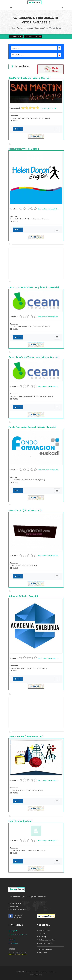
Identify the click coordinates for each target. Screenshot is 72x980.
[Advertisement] (36, 263)
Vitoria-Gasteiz (33, 36)
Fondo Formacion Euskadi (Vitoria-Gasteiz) (32, 427)
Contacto (43, 933)
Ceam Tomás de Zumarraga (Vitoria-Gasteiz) (34, 357)
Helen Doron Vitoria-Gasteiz (24, 149)
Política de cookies (46, 943)
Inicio (13, 28)
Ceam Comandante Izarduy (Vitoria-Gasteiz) (34, 287)
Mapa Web (43, 953)
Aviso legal (43, 937)
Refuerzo (30, 28)
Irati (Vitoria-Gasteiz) (20, 821)
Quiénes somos (45, 930)
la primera (48, 209)
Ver (18, 129)
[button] (36, 2)
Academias (21, 28)
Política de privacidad (47, 940)
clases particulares (18, 953)
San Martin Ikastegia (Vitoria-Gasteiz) (29, 78)
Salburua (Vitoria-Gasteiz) (23, 596)
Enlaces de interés (46, 949)
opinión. (48, 108)
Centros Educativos (18, 935)
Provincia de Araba (42, 28)
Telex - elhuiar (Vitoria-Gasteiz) (26, 737)
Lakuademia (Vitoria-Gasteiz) (25, 510)
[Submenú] (57, 129)
